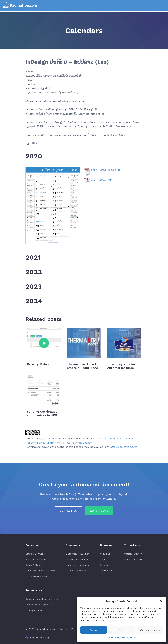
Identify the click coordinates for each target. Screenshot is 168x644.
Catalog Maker (34, 566)
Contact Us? (107, 571)
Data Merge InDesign (78, 554)
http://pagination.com (57, 439)
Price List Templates (78, 566)
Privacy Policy (129, 638)
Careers (104, 566)
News (103, 560)
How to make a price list (40, 605)
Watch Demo (100, 511)
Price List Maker (133, 560)
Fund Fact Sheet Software (41, 571)
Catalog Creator (133, 554)
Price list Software (36, 560)
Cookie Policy (113, 638)
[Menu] (161, 6)
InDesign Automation (78, 560)
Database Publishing (37, 577)
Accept (94, 630)
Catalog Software (35, 554)
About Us (105, 554)
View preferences (150, 630)
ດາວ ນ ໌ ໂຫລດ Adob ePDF (106, 170)
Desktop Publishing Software (42, 599)
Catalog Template (76, 571)
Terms (64, 629)
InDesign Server (34, 611)
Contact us (68, 511)
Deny (122, 630)
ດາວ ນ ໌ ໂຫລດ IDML (103, 180)
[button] (161, 601)
